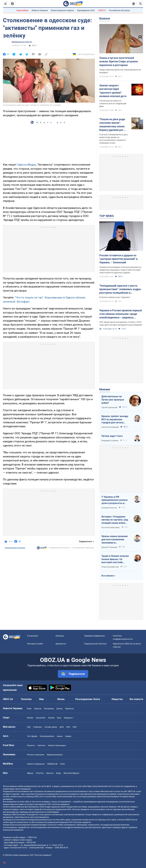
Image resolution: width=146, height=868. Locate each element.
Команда (60, 636)
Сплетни (40, 773)
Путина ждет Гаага (112, 436)
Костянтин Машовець (111, 528)
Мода (58, 773)
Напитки (41, 745)
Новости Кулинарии (57, 745)
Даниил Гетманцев (109, 547)
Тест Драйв (32, 736)
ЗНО (68, 727)
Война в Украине (40, 10)
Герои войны (22, 10)
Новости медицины (36, 764)
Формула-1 (69, 718)
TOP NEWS (107, 216)
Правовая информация (94, 636)
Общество (117, 699)
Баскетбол (41, 718)
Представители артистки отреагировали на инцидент (120, 71)
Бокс (59, 718)
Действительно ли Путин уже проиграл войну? (113, 400)
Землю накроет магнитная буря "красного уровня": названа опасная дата (113, 91)
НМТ (75, 727)
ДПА (62, 727)
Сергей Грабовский (109, 408)
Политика (26, 699)
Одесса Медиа (27, 165)
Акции (60, 736)
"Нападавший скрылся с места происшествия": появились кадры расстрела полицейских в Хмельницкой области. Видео (120, 289)
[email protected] (36, 848)
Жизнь (61, 699)
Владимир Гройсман (110, 441)
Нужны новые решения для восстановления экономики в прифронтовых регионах (115, 540)
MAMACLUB (52, 764)
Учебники (38, 727)
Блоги (97, 699)
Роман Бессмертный (110, 567)
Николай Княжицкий (110, 427)
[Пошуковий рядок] (140, 4)
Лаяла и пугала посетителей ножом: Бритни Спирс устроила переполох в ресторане (119, 61)
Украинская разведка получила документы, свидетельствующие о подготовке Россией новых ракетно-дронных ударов (120, 270)
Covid (62, 764)
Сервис (68, 736)
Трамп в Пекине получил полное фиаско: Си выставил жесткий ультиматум (115, 559)
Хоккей (51, 718)
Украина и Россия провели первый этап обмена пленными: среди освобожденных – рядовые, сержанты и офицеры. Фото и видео (121, 314)
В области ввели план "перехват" (115, 297)
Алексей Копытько (109, 508)
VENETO (102, 10)
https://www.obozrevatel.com (99, 786)
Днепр (59, 709)
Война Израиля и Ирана (62, 10)
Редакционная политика (15, 548)
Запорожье (49, 709)
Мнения (105, 389)
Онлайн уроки (51, 727)
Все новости (136, 699)
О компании (32, 636)
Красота (50, 773)
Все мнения (107, 576)
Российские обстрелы (119, 10)
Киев (29, 709)
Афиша (30, 773)
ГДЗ (29, 727)
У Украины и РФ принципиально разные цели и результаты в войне (115, 500)
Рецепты (31, 745)
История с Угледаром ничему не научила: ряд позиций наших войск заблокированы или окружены (115, 520)
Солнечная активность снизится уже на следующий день (113, 103)
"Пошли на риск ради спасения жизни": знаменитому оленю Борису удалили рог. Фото (112, 125)
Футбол (30, 718)
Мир (41, 699)
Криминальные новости (22, 42)
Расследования (84, 699)
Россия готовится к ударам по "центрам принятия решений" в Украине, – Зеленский (118, 259)
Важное (105, 18)
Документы (61, 644)
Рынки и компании (36, 755)
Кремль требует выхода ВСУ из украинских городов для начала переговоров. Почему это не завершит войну (116, 420)
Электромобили (47, 736)
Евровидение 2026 (86, 10)
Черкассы (69, 709)
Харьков (38, 709)
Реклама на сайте (35, 644)
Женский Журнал (71, 773)
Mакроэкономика (55, 755)
